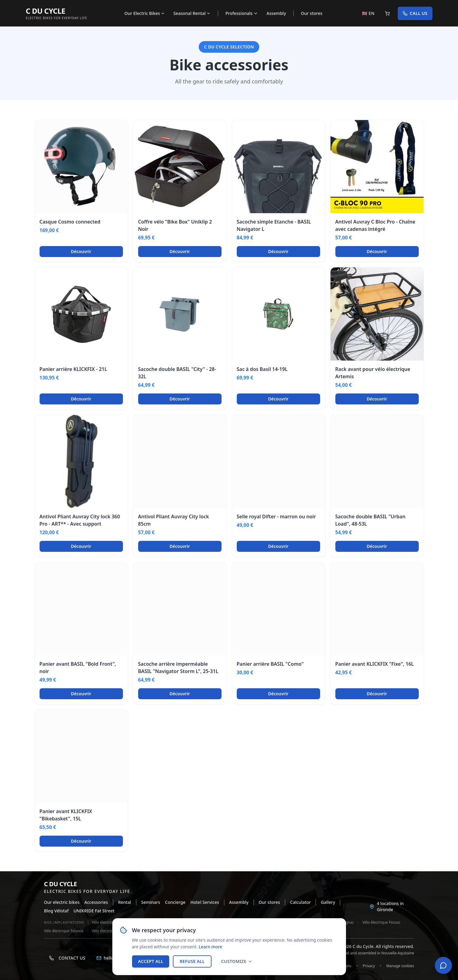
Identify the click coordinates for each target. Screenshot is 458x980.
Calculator (300, 902)
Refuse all (192, 961)
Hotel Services (205, 902)
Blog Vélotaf (56, 911)
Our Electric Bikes (145, 13)
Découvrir (81, 251)
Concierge (175, 902)
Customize (237, 961)
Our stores (312, 13)
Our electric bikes (62, 902)
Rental (125, 902)
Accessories (96, 902)
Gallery (328, 902)
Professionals (242, 13)
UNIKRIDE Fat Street (94, 911)
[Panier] (387, 13)
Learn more (210, 947)
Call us (415, 13)
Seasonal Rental (192, 13)
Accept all (151, 961)
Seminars (151, 902)
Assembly (276, 13)
